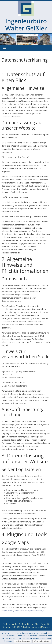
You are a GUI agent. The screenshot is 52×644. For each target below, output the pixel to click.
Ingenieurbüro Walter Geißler (26, 25)
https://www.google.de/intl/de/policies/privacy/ (23, 611)
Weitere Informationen (42, 641)
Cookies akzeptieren (23, 641)
